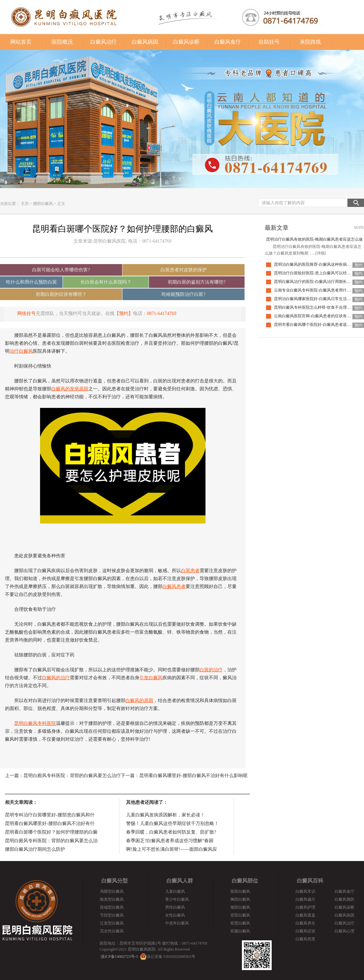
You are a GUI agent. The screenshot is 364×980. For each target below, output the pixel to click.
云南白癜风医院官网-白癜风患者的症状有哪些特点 (318, 316)
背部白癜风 (240, 915)
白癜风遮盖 (305, 915)
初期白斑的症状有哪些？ (61, 294)
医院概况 (62, 42)
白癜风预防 (344, 899)
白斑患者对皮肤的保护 (184, 270)
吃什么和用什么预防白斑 (31, 282)
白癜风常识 (305, 891)
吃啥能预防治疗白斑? (183, 294)
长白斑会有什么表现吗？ (106, 282)
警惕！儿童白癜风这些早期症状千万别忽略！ (172, 823)
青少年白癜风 (177, 899)
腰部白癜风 (43, 204)
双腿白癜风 (240, 931)
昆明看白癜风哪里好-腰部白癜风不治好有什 (50, 823)
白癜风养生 (305, 923)
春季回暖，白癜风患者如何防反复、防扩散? (171, 832)
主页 (25, 204)
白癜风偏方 (305, 899)
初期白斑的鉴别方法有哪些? (197, 282)
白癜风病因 (145, 42)
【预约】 (124, 314)
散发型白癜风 (112, 899)
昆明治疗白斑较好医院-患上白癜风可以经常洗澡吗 (318, 273)
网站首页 (21, 42)
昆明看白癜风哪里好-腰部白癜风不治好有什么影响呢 (193, 776)
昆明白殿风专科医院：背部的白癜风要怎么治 (51, 841)
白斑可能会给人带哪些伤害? (61, 270)
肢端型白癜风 (112, 907)
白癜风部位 (245, 881)
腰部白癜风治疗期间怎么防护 (35, 849)
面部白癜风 (240, 891)
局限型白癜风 (112, 891)
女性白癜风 (175, 915)
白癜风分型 (114, 881)
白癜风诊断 (186, 42)
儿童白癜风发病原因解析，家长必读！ (165, 815)
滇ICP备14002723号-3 (119, 957)
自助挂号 (269, 42)
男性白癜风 (175, 907)
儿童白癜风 (175, 891)
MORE (359, 228)
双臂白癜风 (240, 923)
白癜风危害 (305, 939)
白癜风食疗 (228, 42)
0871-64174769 (162, 314)
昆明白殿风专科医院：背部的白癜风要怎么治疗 (72, 776)
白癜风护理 (305, 907)
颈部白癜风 (240, 907)
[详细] (321, 253)
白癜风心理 (344, 931)
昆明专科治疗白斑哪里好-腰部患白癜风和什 (50, 815)
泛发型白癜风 (112, 923)
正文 (61, 204)
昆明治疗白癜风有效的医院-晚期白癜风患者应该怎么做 (314, 239)
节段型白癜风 (112, 915)
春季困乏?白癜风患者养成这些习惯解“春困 (170, 841)
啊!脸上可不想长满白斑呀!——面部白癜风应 (172, 849)
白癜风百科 (310, 881)
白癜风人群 (180, 881)
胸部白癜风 (240, 899)
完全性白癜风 (112, 931)
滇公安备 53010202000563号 (171, 957)
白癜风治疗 (104, 42)
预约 (358, 265)
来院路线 (310, 42)
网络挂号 (26, 314)
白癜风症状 (305, 931)
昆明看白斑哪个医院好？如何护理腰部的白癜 (51, 832)
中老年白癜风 (177, 923)
